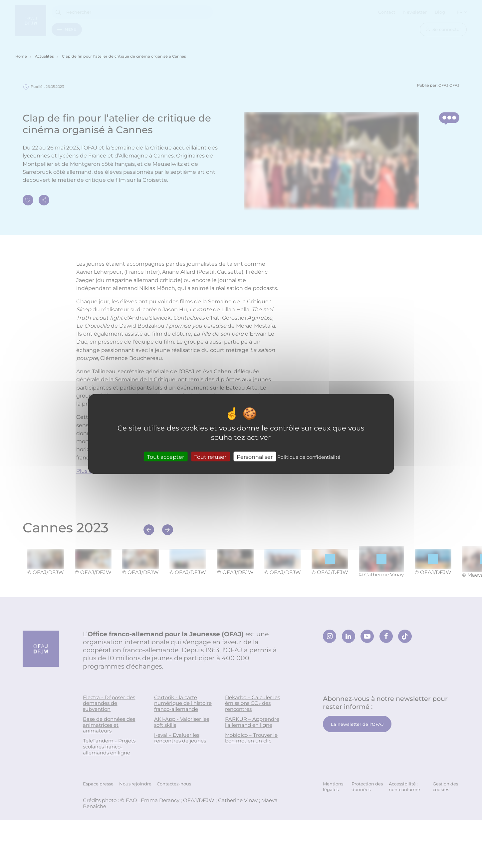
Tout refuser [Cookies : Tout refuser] (210, 457)
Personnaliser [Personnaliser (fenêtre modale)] (255, 457)
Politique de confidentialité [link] (309, 457)
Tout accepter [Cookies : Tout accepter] (166, 457)
